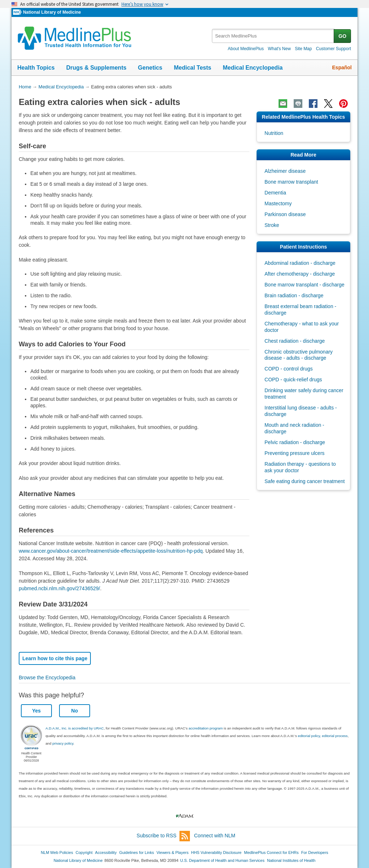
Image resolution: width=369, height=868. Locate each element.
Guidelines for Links (137, 852)
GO (342, 36)
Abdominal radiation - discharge (300, 263)
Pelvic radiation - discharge (295, 442)
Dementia (275, 193)
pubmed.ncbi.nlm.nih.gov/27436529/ (59, 588)
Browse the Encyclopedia (47, 678)
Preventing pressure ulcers (295, 453)
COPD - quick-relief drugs (293, 380)
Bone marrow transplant (291, 182)
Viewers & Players (172, 852)
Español (342, 67)
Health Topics (36, 68)
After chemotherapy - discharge (300, 274)
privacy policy (63, 743)
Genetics (150, 68)
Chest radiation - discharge (295, 341)
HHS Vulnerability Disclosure (216, 852)
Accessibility (106, 852)
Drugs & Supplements (96, 68)
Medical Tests (192, 68)
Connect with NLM (215, 836)
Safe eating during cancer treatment (305, 481)
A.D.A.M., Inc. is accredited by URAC (75, 728)
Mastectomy (278, 203)
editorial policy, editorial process (323, 736)
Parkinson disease (285, 214)
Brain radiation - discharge (294, 295)
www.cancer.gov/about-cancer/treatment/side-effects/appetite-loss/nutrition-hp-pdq (111, 551)
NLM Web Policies (57, 852)
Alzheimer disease (285, 171)
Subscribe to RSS (163, 836)
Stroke (272, 225)
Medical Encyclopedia (253, 68)
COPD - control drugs (289, 369)
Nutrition (274, 133)
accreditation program (206, 728)
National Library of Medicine (52, 12)
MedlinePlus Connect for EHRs (271, 852)
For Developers (315, 852)
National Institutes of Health (291, 860)
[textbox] (273, 36)
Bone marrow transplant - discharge (304, 285)
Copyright (84, 852)
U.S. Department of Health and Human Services (222, 860)
